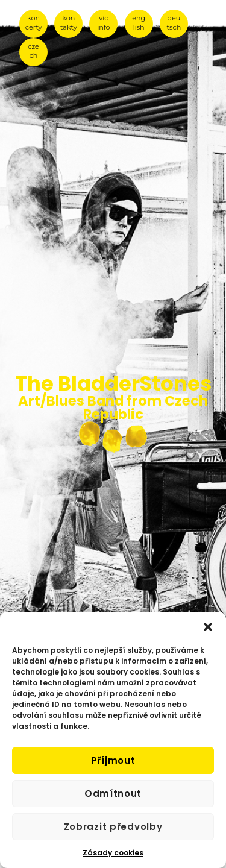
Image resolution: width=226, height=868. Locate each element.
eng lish (139, 23)
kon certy (34, 23)
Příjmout (113, 760)
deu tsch (174, 23)
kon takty (69, 23)
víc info (103, 23)
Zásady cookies (113, 853)
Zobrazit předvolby (113, 827)
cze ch (33, 51)
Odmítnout (113, 794)
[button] (208, 627)
